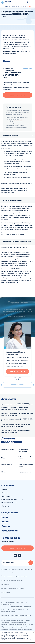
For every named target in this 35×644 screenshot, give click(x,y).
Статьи (6, 526)
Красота (14, 6)
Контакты (5, 506)
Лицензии (5, 490)
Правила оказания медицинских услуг (15, 576)
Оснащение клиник (9, 503)
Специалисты (10, 513)
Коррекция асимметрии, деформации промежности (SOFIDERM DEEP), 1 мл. (15, 409)
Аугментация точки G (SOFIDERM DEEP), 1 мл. (17, 404)
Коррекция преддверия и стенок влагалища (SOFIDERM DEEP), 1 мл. (17, 414)
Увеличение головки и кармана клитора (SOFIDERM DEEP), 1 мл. (16, 431)
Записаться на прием (17, 95)
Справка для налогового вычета (12, 588)
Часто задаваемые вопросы (12, 500)
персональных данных (24, 640)
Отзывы (11, 358)
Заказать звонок (8, 542)
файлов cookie (12, 640)
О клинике (8, 486)
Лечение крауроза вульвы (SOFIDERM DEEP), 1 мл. (17, 420)
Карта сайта (6, 593)
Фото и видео (7, 496)
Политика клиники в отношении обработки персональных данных (17, 571)
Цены (5, 517)
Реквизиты (5, 584)
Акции (29, 6)
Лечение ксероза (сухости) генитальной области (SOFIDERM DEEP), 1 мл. (16, 426)
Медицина (7, 6)
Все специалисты (18, 385)
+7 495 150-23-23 (18, 121)
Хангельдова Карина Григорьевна (15, 353)
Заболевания (9, 531)
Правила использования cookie (12, 580)
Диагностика (22, 6)
